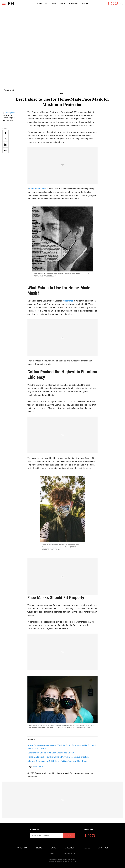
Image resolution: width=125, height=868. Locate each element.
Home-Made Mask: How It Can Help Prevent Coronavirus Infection (58, 757)
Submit (69, 836)
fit (40, 609)
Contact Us (69, 854)
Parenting (42, 4)
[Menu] (4, 4)
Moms (54, 4)
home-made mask (38, 189)
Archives (104, 848)
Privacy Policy (70, 862)
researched (68, 301)
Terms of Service (56, 862)
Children (74, 4)
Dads (63, 4)
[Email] (5, 150)
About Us (55, 854)
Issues (85, 4)
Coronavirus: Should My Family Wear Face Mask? (51, 753)
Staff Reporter (10, 113)
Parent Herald (9, 90)
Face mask (38, 767)
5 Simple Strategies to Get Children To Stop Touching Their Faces (58, 761)
